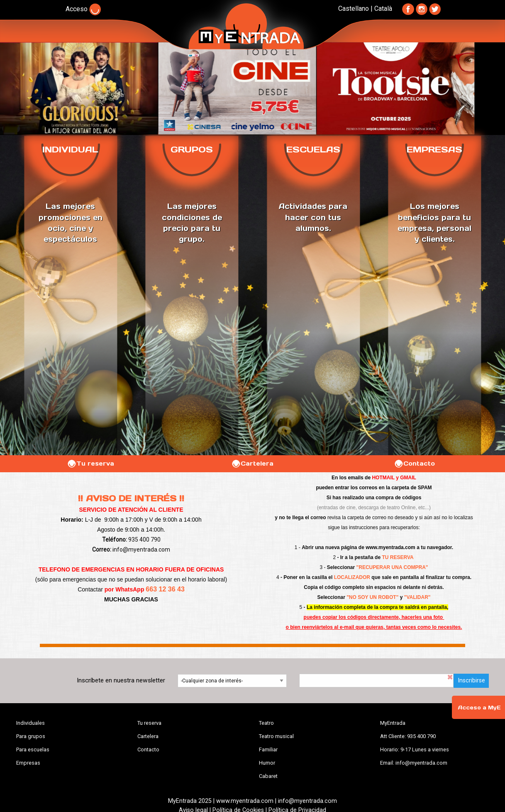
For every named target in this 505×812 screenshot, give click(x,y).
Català (383, 9)
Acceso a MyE (479, 708)
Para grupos (31, 736)
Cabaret (268, 776)
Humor (267, 763)
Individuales (30, 723)
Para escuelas (33, 749)
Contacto (414, 464)
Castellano (354, 9)
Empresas (28, 763)
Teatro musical (276, 736)
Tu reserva (90, 464)
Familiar (268, 749)
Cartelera (252, 464)
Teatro (266, 723)
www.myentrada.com (390, 547)
